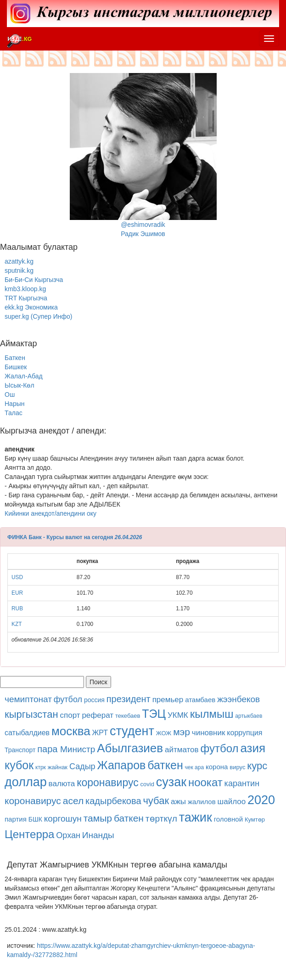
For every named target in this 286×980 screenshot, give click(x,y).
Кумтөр (255, 819)
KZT (17, 624)
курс (257, 766)
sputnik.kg (19, 270)
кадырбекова (113, 801)
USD (17, 577)
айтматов (182, 750)
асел (73, 801)
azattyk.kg (19, 261)
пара (49, 749)
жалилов (202, 802)
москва (71, 731)
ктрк (41, 767)
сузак (171, 782)
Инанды (98, 835)
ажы (178, 802)
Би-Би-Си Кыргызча (34, 280)
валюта (62, 784)
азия (253, 748)
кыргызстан (31, 714)
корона (217, 767)
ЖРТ (100, 733)
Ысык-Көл (20, 385)
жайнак (58, 767)
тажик (196, 817)
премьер (168, 700)
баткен (165, 765)
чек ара (195, 767)
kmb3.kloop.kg (25, 289)
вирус (237, 767)
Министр (78, 749)
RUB (17, 608)
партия (16, 819)
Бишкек (16, 367)
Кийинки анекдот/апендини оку (50, 513)
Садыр (82, 766)
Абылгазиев (130, 748)
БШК (35, 819)
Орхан (68, 835)
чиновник (209, 733)
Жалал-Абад (24, 376)
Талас (14, 413)
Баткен (15, 358)
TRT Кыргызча (26, 298)
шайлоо (232, 802)
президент (129, 699)
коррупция (244, 733)
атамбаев (200, 700)
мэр (182, 732)
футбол (68, 699)
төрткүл (161, 819)
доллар (26, 782)
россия (94, 700)
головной (228, 819)
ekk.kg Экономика (31, 307)
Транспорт (20, 750)
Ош (10, 394)
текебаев (128, 716)
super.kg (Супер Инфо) (38, 316)
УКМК (178, 715)
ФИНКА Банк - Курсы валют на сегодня (60, 537)
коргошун (63, 819)
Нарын (14, 404)
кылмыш (212, 714)
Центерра (29, 834)
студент (132, 731)
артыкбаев (249, 716)
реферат (98, 715)
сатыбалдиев (27, 733)
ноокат (205, 782)
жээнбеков (238, 699)
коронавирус (108, 783)
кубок (19, 765)
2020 (261, 800)
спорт (70, 715)
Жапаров (122, 765)
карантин (242, 783)
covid (147, 784)
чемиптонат (28, 699)
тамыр (98, 818)
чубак (156, 801)
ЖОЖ (164, 733)
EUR (17, 593)
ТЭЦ (154, 714)
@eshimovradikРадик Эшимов (143, 155)
